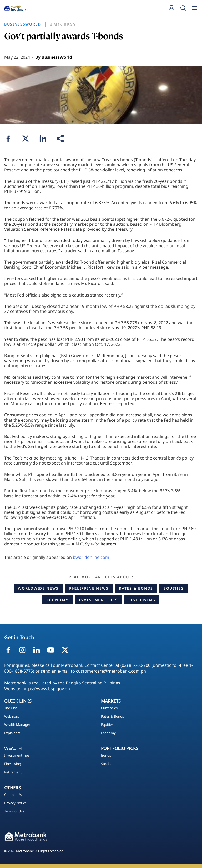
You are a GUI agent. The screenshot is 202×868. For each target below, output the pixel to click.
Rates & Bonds (136, 588)
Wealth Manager (17, 725)
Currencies (109, 708)
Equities (174, 588)
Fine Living (142, 600)
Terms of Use (14, 811)
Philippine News (89, 588)
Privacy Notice (15, 803)
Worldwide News (38, 588)
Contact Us (13, 795)
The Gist (11, 708)
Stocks (106, 764)
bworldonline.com (91, 557)
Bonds (106, 756)
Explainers (12, 733)
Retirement (13, 772)
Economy (57, 600)
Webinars (12, 717)
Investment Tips (98, 600)
